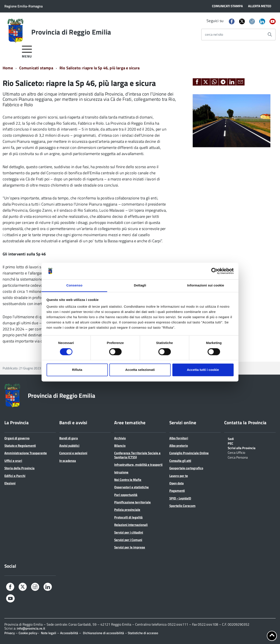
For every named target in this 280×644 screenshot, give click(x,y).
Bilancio (120, 446)
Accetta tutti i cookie (203, 370)
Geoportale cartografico (186, 468)
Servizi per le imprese (130, 547)
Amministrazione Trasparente (26, 453)
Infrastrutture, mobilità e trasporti (138, 465)
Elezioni (10, 483)
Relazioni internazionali (131, 525)
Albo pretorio (179, 446)
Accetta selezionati (140, 370)
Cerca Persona (238, 457)
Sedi (231, 438)
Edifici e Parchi (15, 476)
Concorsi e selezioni (73, 453)
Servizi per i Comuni (128, 540)
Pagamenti (177, 491)
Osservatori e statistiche (131, 487)
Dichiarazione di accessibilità (103, 633)
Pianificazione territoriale (132, 502)
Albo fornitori (179, 438)
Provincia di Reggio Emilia (71, 32)
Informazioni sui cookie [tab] (206, 285)
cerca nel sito (214, 34)
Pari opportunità (126, 495)
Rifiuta (77, 370)
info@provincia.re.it (31, 628)
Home (8, 68)
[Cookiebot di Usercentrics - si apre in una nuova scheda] (214, 271)
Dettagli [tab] (140, 285)
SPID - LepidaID (180, 498)
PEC (230, 443)
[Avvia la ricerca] (270, 35)
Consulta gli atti (180, 461)
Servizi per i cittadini (129, 532)
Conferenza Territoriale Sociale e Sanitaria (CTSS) (137, 455)
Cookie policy (28, 633)
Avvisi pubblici (69, 446)
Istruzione (121, 472)
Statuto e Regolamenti (20, 446)
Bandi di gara (69, 438)
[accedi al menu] (27, 51)
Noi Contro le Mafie (128, 480)
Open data (177, 483)
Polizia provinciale (127, 510)
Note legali (49, 633)
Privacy (10, 633)
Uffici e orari (13, 461)
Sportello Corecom (182, 506)
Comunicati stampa (36, 68)
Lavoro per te (179, 476)
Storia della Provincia (19, 468)
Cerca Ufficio (236, 452)
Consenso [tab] (74, 285)
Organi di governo (17, 438)
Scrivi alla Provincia (242, 448)
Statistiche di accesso (143, 633)
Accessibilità (69, 633)
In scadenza (68, 461)
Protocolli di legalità (128, 517)
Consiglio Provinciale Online (189, 453)
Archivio (120, 438)
